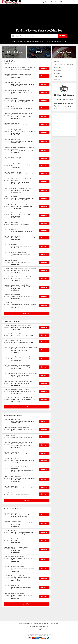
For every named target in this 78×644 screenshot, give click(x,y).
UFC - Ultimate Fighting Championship (65, 64)
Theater (64, 2)
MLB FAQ (57, 623)
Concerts (54, 2)
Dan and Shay (58, 67)
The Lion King (58, 79)
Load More (27, 313)
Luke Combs (57, 61)
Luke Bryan (57, 73)
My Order (50, 623)
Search (62, 36)
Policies (35, 623)
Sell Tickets (42, 623)
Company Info (27, 623)
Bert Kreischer (58, 70)
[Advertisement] (39, 15)
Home (20, 623)
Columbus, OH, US (9, 63)
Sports (45, 2)
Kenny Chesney (58, 76)
